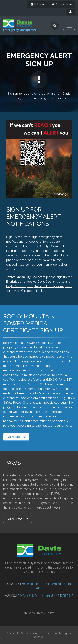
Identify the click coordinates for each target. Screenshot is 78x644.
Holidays (37, 4)
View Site (17, 437)
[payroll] (70, 12)
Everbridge (30, 237)
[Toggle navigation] (69, 26)
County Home (62, 4)
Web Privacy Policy (39, 613)
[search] (55, 26)
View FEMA (18, 519)
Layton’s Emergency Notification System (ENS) (39, 286)
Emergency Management (20, 30)
